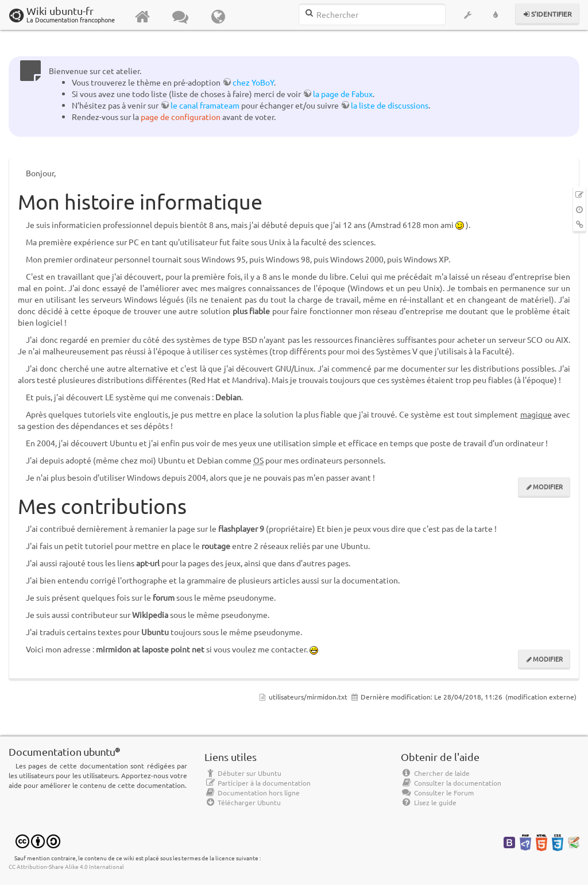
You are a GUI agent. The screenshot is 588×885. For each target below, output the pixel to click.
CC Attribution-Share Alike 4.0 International (66, 866)
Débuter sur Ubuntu (243, 773)
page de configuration (181, 117)
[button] (468, 15)
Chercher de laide (435, 773)
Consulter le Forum (437, 793)
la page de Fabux (343, 94)
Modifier (548, 486)
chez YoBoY (253, 82)
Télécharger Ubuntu (243, 802)
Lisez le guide (429, 802)
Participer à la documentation (258, 783)
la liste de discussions (390, 105)
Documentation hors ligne (252, 793)
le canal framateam (205, 105)
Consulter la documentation (451, 783)
